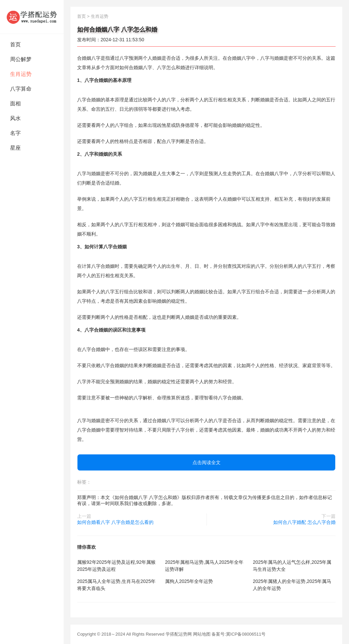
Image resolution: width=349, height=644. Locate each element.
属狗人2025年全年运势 (189, 581)
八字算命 (21, 89)
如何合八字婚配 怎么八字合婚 (304, 522)
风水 (15, 118)
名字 (15, 133)
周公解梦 (21, 59)
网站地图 (202, 634)
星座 (15, 148)
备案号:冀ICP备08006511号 (239, 634)
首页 (15, 44)
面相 (15, 104)
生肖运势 (21, 74)
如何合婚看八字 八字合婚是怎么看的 (115, 522)
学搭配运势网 (179, 634)
